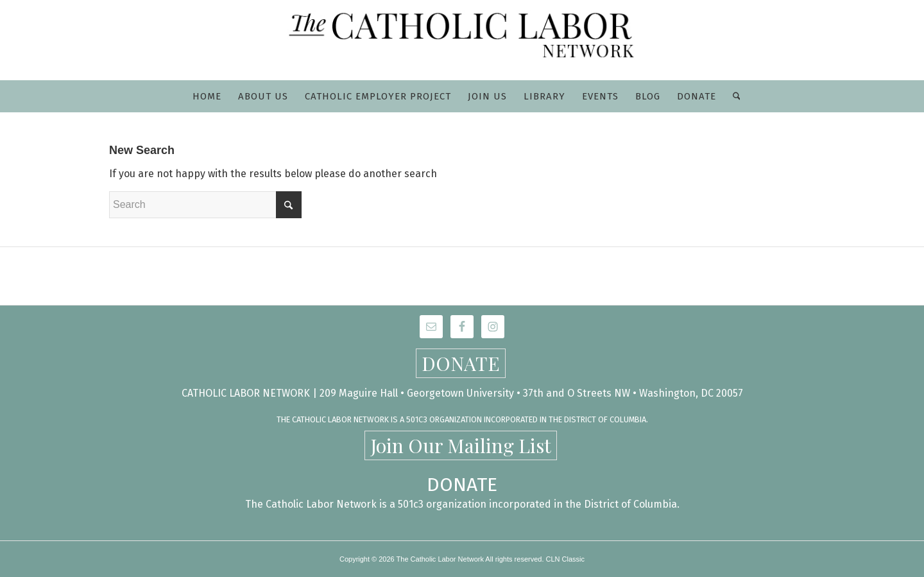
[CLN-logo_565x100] (462, 40)
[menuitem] (207, 96)
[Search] (732, 96)
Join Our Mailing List (461, 445)
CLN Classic (566, 559)
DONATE (461, 363)
